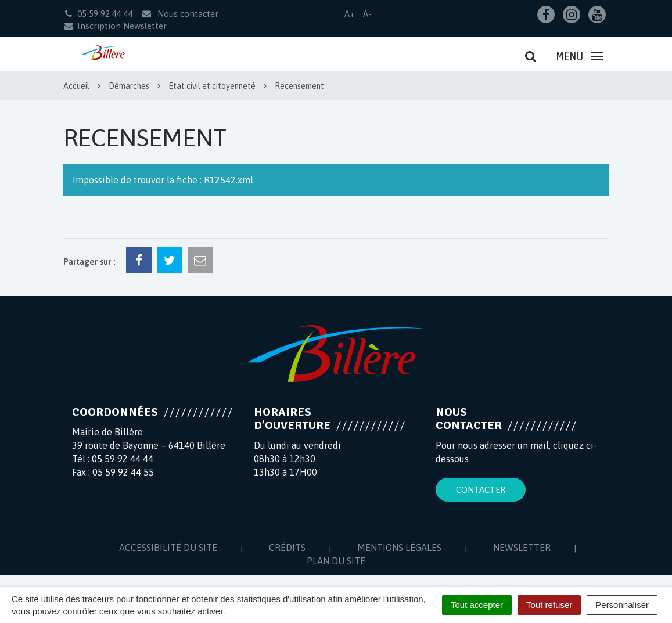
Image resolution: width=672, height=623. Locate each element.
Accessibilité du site (168, 548)
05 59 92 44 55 (123, 472)
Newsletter (522, 548)
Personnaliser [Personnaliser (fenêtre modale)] (622, 605)
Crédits (287, 548)
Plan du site (336, 561)
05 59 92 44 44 (123, 459)
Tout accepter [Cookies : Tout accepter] (477, 605)
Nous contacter (180, 14)
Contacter (481, 490)
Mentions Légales (399, 548)
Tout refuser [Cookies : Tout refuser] (549, 605)
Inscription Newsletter (115, 26)
